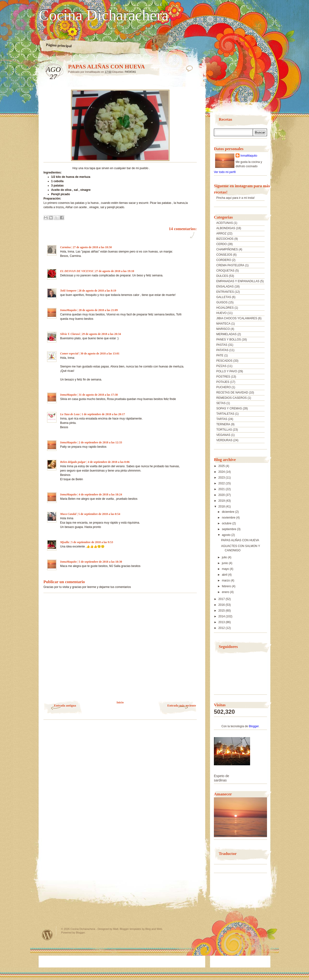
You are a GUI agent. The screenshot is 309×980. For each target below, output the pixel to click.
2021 (222, 489)
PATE (220, 355)
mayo (226, 569)
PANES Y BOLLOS (229, 340)
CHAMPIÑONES (227, 249)
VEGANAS (223, 435)
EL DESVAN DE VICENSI (77, 271)
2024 (222, 472)
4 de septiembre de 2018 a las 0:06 (109, 462)
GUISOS (222, 302)
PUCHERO (224, 387)
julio (225, 557)
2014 (222, 616)
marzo (226, 580)
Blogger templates (130, 929)
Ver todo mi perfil (225, 172)
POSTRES (223, 377)
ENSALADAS (225, 287)
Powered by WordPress (47, 935)
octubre (227, 523)
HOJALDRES (225, 308)
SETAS (221, 403)
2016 (222, 605)
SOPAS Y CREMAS (229, 408)
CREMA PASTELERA (230, 265)
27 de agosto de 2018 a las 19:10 (115, 271)
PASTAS (222, 345)
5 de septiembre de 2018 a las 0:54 (99, 514)
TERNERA (223, 424)
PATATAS (130, 72)
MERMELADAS (226, 334)
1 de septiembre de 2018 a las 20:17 (103, 414)
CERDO (221, 244)
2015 (222, 611)
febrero (227, 586)
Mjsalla (65, 542)
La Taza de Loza (70, 414)
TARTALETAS (225, 414)
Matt (116, 929)
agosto (227, 535)
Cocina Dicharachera (104, 15)
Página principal (59, 45)
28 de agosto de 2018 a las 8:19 (97, 291)
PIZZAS (221, 366)
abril (225, 575)
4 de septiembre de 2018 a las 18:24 (100, 494)
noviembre (229, 518)
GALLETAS (224, 297)
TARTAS (222, 419)
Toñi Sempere (68, 291)
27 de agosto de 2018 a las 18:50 (92, 247)
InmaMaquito (68, 310)
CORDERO (224, 260)
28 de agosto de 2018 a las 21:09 (98, 310)
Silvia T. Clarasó (70, 334)
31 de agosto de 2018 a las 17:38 (98, 395)
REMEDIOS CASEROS (232, 398)
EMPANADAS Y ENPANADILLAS (238, 281)
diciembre (228, 512)
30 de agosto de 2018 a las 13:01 (100, 353)
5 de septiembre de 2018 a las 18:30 (100, 562)
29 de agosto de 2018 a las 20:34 (101, 334)
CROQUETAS (225, 271)
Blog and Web (154, 929)
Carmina (65, 247)
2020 (222, 495)
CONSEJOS (224, 255)
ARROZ (221, 233)
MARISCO (223, 329)
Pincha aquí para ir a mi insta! (235, 198)
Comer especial (69, 353)
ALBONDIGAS (226, 228)
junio (225, 563)
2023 (222, 478)
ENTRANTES (225, 292)
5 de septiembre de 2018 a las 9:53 (92, 542)
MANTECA (223, 324)
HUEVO (221, 313)
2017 (222, 599)
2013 (222, 622)
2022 (222, 483)
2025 (222, 466)
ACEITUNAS (225, 223)
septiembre (229, 529)
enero (226, 592)
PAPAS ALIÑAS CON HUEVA (240, 540)
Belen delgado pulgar (73, 462)
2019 (222, 501)
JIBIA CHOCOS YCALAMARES (237, 318)
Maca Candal (68, 514)
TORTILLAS (224, 430)
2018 (222, 507)
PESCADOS (224, 361)
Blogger (254, 726)
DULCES (222, 276)
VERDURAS (224, 440)
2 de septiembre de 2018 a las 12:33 (100, 442)
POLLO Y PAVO (227, 371)
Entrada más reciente (182, 705)
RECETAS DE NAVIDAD (232, 393)
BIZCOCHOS (225, 239)
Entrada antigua (65, 705)
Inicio (120, 702)
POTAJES (223, 382)
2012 (222, 628)
